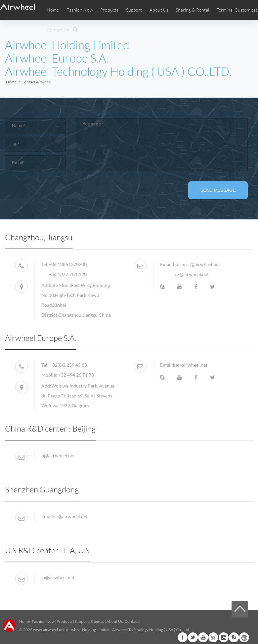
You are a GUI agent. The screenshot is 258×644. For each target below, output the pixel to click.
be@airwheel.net (190, 365)
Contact (132, 621)
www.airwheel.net (49, 630)
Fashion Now (43, 621)
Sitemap (98, 621)
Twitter (193, 637)
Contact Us (58, 30)
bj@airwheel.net (58, 456)
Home (53, 10)
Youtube (203, 637)
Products (109, 10)
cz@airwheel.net (192, 274)
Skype (234, 637)
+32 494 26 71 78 (76, 375)
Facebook (183, 637)
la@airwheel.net (58, 577)
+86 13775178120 (68, 274)
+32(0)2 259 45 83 (68, 365)
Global (244, 637)
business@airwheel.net (196, 264)
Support (134, 10)
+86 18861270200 (68, 264)
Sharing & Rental (192, 10)
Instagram (224, 637)
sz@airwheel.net (71, 516)
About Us (115, 621)
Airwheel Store (213, 637)
